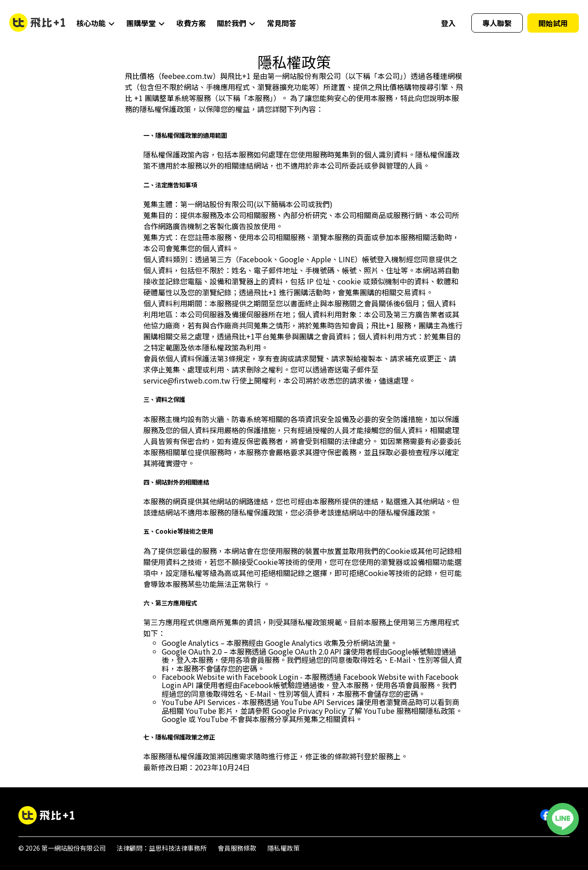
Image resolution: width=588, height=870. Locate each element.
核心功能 (96, 23)
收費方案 (191, 23)
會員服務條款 (237, 848)
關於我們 (236, 23)
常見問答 (282, 23)
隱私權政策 (283, 848)
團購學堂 (146, 23)
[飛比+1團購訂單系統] (46, 816)
